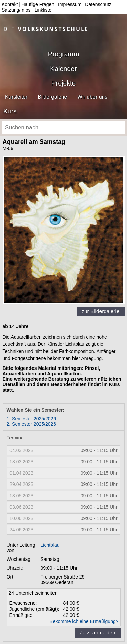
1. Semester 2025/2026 (31, 419)
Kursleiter (16, 97)
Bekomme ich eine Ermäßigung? (84, 621)
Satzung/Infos (16, 10)
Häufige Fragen (38, 4)
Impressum (70, 4)
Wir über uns (92, 97)
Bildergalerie (52, 97)
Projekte (64, 83)
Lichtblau (50, 545)
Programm (63, 54)
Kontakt (10, 4)
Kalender (63, 69)
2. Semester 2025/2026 (31, 424)
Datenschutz (98, 4)
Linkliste (43, 10)
